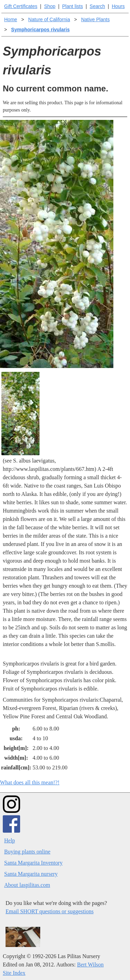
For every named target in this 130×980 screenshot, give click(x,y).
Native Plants (95, 19)
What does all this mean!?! (30, 782)
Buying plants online (27, 852)
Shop (50, 6)
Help (10, 840)
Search (97, 6)
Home (11, 19)
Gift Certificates (21, 6)
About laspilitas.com (27, 885)
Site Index (14, 973)
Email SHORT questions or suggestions (50, 911)
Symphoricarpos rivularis (40, 30)
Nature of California (49, 19)
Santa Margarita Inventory (33, 863)
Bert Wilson (90, 965)
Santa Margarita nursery (31, 874)
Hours (118, 6)
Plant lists (72, 6)
